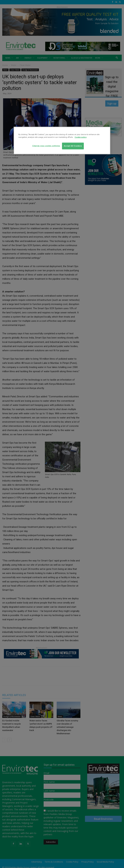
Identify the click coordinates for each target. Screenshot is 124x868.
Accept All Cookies (73, 146)
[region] (62, 140)
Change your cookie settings (46, 146)
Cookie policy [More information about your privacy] (81, 137)
